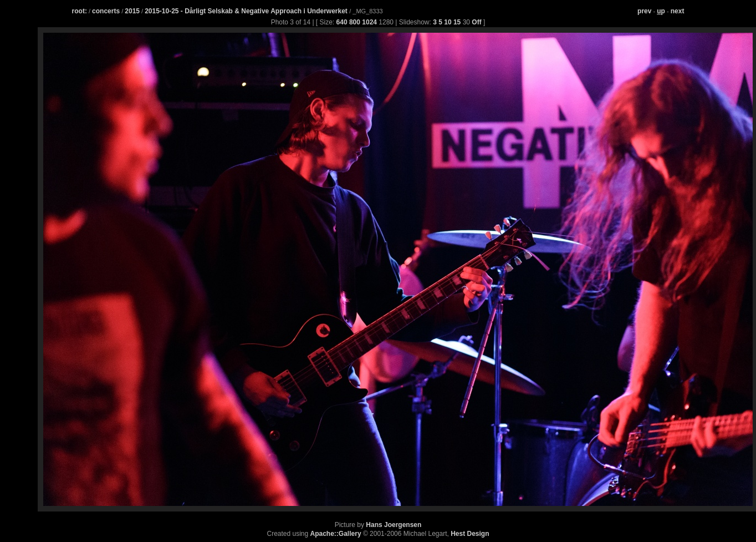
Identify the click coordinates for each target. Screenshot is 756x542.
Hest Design (470, 534)
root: (80, 11)
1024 (369, 22)
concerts (106, 11)
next (678, 11)
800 (355, 22)
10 (448, 22)
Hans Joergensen (394, 525)
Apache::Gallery (336, 534)
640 (342, 22)
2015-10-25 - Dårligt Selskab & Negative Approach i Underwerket (247, 11)
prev (644, 11)
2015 (132, 11)
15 (457, 22)
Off (476, 22)
